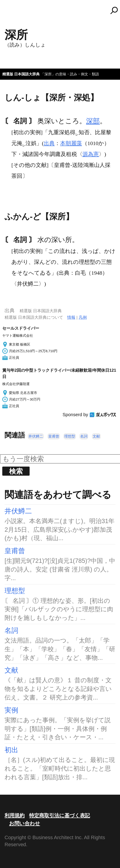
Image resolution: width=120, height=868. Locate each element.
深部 (93, 121)
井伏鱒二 (36, 436)
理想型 (70, 436)
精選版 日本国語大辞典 (21, 74)
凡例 (83, 317)
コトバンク (62, 10)
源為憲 (91, 154)
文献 (96, 436)
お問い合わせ (25, 823)
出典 (49, 143)
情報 (71, 317)
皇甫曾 (54, 436)
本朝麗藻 (71, 143)
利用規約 (15, 815)
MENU (11, 12)
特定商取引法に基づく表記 (60, 815)
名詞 (84, 436)
